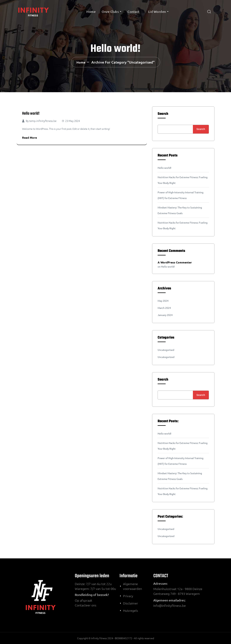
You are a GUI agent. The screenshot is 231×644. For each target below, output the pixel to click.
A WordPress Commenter (175, 262)
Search (163, 114)
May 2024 (163, 301)
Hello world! (31, 114)
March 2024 (164, 308)
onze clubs (110, 11)
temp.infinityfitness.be (43, 121)
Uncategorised (166, 350)
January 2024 (165, 315)
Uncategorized (166, 357)
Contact (133, 11)
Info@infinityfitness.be (170, 605)
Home (91, 11)
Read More (29, 138)
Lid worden (157, 11)
